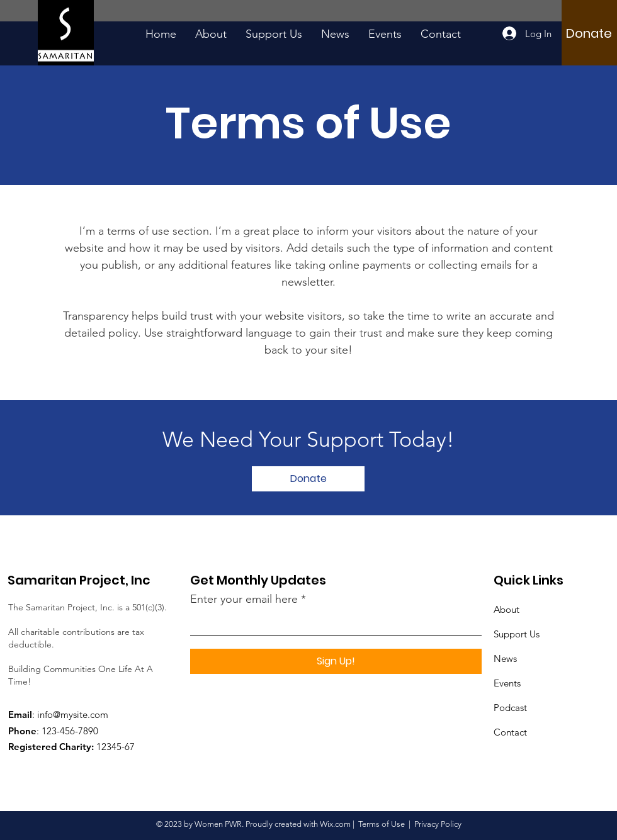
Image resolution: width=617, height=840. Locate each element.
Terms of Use (382, 824)
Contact (510, 732)
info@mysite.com (73, 714)
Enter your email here (244, 599)
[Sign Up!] (336, 661)
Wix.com (335, 824)
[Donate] (589, 33)
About (507, 609)
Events (507, 683)
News (505, 658)
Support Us (517, 634)
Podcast (510, 708)
